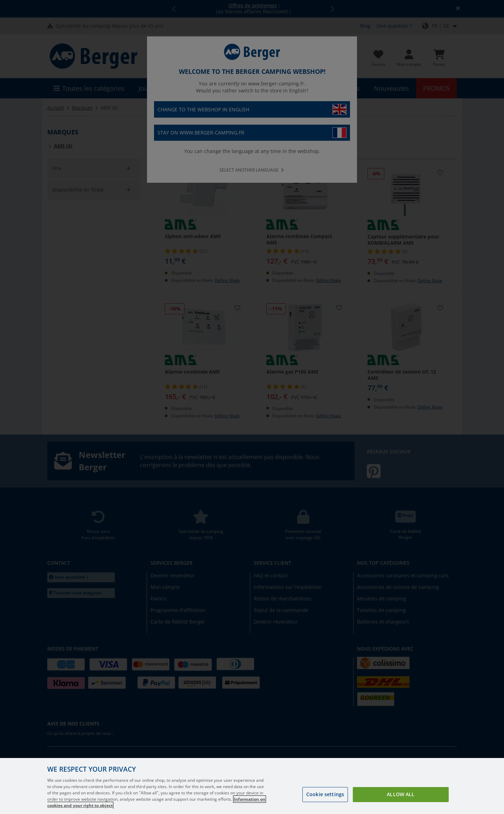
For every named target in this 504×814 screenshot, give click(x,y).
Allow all (401, 794)
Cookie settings (325, 794)
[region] (252, 786)
